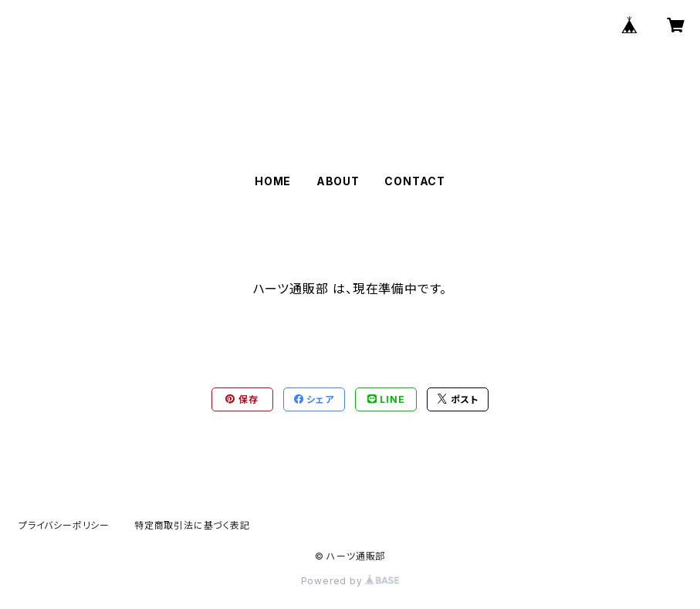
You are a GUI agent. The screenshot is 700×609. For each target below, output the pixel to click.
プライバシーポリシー (64, 525)
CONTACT (415, 181)
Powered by (350, 581)
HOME (273, 181)
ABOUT (338, 181)
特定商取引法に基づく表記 (192, 525)
